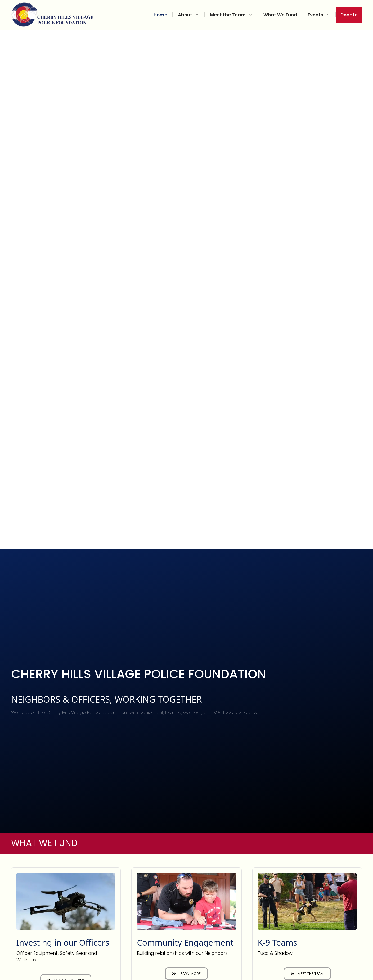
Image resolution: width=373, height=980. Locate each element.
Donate (349, 15)
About (191, 15)
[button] (186, 974)
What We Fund (280, 15)
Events (322, 15)
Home (160, 15)
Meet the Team (234, 15)
